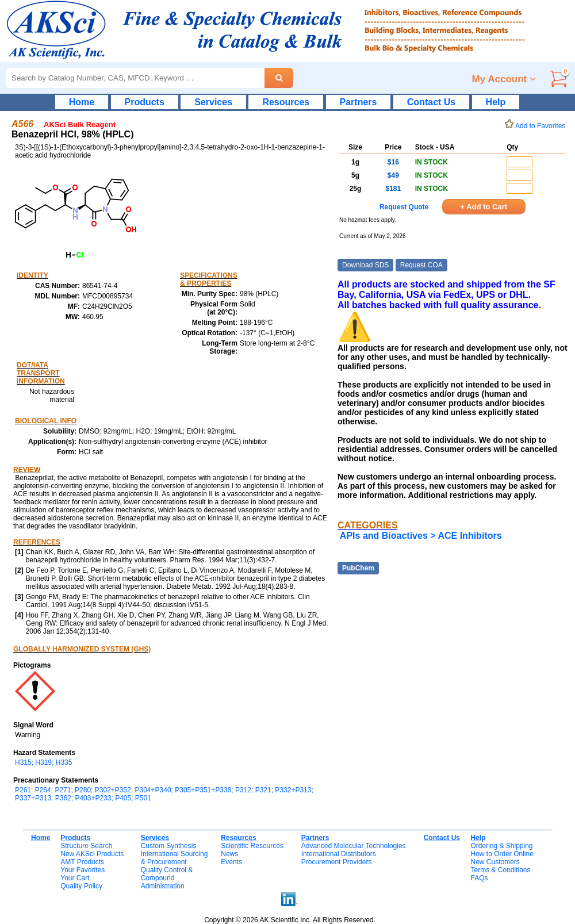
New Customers (495, 862)
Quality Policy (81, 886)
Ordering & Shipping (501, 846)
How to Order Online (502, 854)
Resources (286, 102)
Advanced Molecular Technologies (354, 846)
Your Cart (75, 878)
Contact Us (431, 102)
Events (231, 862)
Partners (359, 102)
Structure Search (86, 846)
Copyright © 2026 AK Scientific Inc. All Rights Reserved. (290, 920)
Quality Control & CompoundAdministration (167, 878)
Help (496, 102)
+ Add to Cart (484, 207)
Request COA (421, 265)
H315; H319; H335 (43, 762)
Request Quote (404, 207)
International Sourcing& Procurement (175, 858)
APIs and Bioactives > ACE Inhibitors (421, 536)
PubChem (358, 568)
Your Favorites (83, 870)
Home (82, 102)
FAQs (479, 878)
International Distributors (339, 854)
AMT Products (82, 862)
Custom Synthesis (169, 846)
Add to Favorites (537, 126)
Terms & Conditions (500, 870)
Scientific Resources (252, 846)
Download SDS (365, 265)
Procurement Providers (337, 862)
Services (213, 102)
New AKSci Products (92, 854)
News (229, 854)
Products (145, 102)
